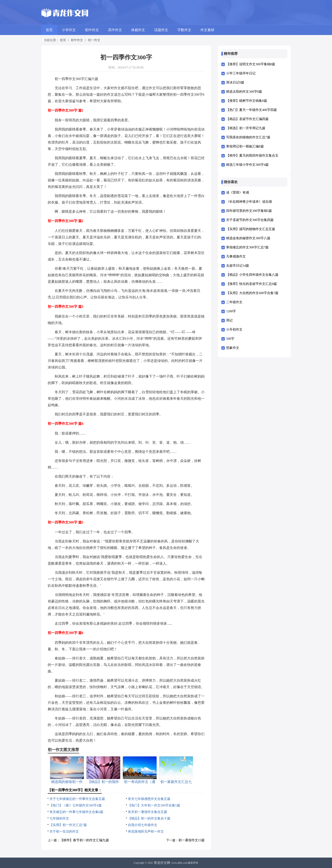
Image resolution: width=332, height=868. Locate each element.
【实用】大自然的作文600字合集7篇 (252, 293)
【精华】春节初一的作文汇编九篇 (84, 840)
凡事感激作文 (236, 256)
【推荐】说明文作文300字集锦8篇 (251, 64)
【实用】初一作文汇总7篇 (68, 825)
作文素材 (207, 30)
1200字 (231, 311)
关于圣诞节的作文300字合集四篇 (250, 220)
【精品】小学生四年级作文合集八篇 (252, 275)
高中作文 (115, 30)
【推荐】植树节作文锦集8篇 (247, 101)
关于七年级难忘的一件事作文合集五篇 (77, 799)
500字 (230, 339)
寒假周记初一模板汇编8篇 (245, 146)
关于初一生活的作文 (64, 831)
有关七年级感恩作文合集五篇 (149, 799)
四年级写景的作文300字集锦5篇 (249, 211)
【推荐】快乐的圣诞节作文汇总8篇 (252, 284)
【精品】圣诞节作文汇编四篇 (247, 119)
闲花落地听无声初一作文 (146, 831)
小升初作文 (234, 329)
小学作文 (69, 30)
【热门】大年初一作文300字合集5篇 (154, 805)
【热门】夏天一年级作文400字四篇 (252, 110)
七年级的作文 (59, 818)
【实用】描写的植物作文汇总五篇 (251, 229)
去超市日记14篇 (238, 266)
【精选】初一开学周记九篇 (246, 128)
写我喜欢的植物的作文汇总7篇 (248, 137)
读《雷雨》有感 (238, 192)
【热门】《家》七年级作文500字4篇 (76, 805)
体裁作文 (138, 30)
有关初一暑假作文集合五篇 (147, 812)
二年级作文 (234, 302)
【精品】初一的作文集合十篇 (149, 818)
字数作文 (184, 30)
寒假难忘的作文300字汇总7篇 (247, 247)
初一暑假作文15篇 (191, 840)
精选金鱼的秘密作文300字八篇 (248, 238)
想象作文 (233, 348)
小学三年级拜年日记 (241, 73)
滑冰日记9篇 (235, 82)
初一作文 (94, 40)
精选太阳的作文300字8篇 (244, 92)
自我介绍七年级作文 (143, 825)
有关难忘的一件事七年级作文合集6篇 (76, 812)
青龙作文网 (162, 863)
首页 (49, 30)
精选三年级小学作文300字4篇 (247, 165)
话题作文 (161, 30)
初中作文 (92, 30)
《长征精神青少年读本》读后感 (249, 202)
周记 (229, 320)
